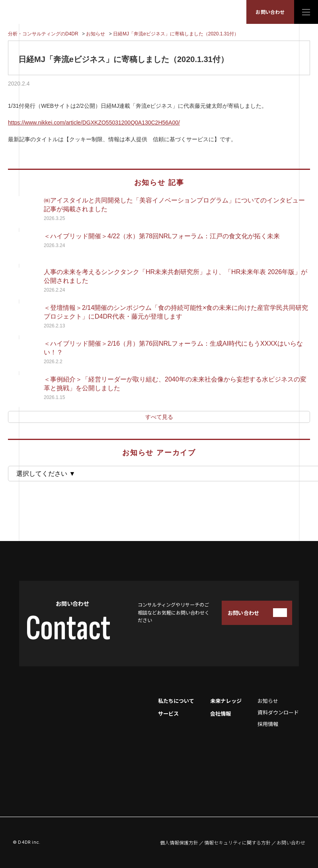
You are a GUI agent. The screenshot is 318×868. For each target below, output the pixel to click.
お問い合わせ (270, 12)
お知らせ (268, 701)
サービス (168, 713)
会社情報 (220, 713)
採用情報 (268, 724)
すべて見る (159, 417)
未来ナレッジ (226, 701)
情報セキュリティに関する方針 (237, 843)
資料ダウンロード (278, 712)
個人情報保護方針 (179, 843)
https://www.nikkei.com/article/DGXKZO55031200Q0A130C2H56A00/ (94, 123)
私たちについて (176, 701)
